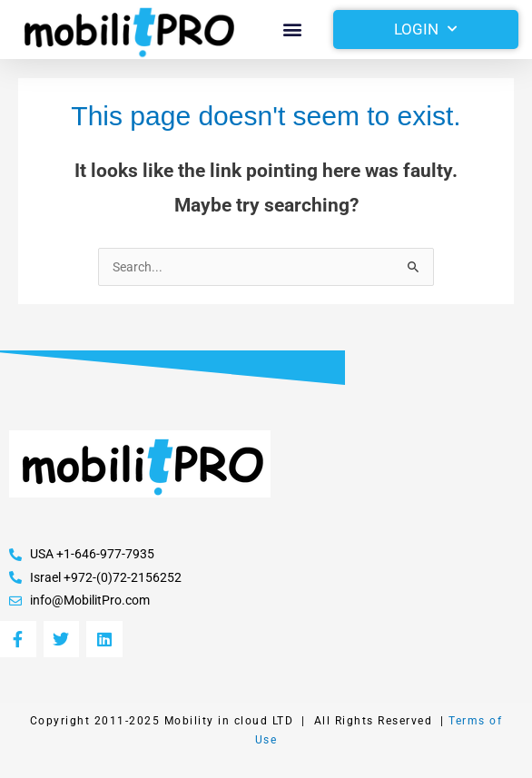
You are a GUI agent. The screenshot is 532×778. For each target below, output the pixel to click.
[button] (293, 30)
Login (426, 29)
